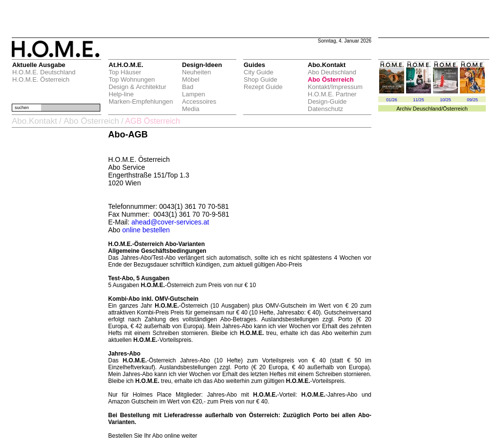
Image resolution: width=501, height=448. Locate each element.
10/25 (445, 100)
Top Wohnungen (132, 79)
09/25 (472, 100)
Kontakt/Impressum (335, 87)
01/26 (392, 100)
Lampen (194, 94)
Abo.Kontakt (34, 121)
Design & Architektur (137, 87)
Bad (188, 87)
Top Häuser (125, 72)
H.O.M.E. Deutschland (44, 72)
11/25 (419, 100)
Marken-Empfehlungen (141, 101)
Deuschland (427, 109)
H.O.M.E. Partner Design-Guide (332, 98)
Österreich (455, 109)
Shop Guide (261, 79)
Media (191, 109)
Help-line (121, 94)
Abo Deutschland (332, 72)
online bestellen (146, 230)
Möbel (191, 79)
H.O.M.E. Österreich (41, 79)
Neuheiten (196, 72)
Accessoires (199, 101)
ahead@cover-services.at (170, 222)
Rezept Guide (263, 87)
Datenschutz (325, 109)
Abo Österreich (331, 79)
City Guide (259, 72)
